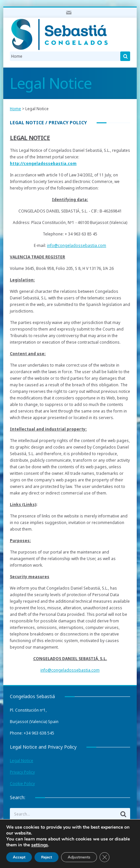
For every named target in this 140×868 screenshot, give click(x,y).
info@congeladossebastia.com (77, 245)
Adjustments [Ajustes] (79, 857)
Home (15, 109)
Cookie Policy (22, 784)
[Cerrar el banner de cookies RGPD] (105, 857)
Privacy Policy (22, 772)
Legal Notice (22, 761)
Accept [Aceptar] (19, 857)
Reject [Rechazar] (47, 857)
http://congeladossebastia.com (43, 163)
